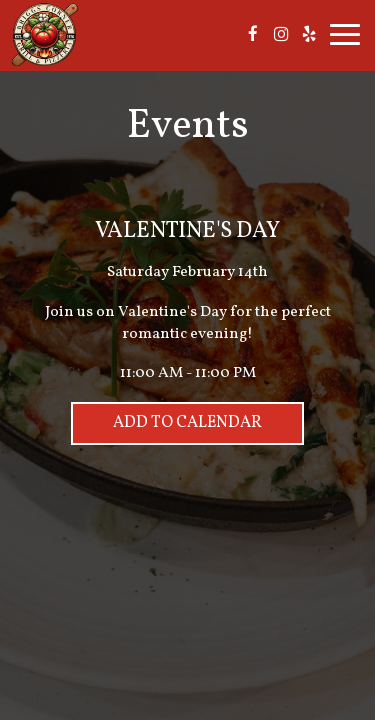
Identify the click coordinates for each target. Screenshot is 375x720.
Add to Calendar (187, 423)
